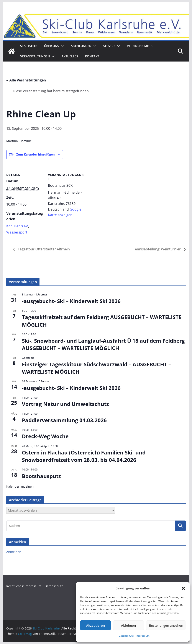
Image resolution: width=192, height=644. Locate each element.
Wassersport (17, 232)
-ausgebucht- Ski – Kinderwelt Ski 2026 (71, 301)
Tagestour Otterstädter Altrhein (43, 249)
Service (109, 46)
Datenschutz (126, 636)
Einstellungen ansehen (166, 625)
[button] (183, 588)
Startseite (29, 46)
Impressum (143, 636)
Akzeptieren (95, 625)
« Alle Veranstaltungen (26, 80)
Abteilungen (81, 46)
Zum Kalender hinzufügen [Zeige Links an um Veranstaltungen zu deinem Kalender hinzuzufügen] (35, 154)
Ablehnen (128, 625)
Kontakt (92, 56)
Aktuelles (70, 56)
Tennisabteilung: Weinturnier (157, 249)
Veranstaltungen (35, 56)
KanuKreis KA (17, 226)
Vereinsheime (138, 46)
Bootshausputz (41, 476)
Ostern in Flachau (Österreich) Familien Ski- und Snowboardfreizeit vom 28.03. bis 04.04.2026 (84, 456)
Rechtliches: (16, 586)
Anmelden (14, 552)
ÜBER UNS (52, 46)
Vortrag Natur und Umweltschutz (65, 404)
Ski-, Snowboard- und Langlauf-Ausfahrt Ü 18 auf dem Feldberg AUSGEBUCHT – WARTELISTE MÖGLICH (103, 345)
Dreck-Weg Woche (45, 436)
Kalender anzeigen (20, 486)
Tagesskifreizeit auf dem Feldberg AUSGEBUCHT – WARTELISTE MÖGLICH (102, 321)
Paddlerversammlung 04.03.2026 (64, 420)
